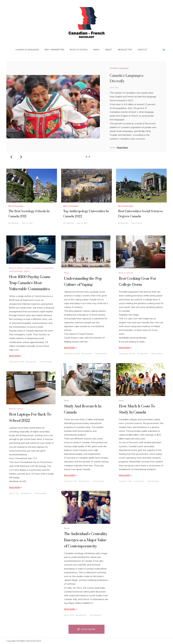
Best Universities (55, 50)
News (96, 50)
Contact (143, 50)
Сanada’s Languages (27, 50)
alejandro (15, 223)
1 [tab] (84, 157)
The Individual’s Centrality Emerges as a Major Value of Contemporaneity (86, 540)
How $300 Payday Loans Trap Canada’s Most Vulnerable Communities (30, 283)
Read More (122, 147)
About (109, 50)
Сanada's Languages (119, 68)
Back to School (79, 50)
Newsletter (125, 50)
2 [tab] (86, 157)
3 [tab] (89, 157)
